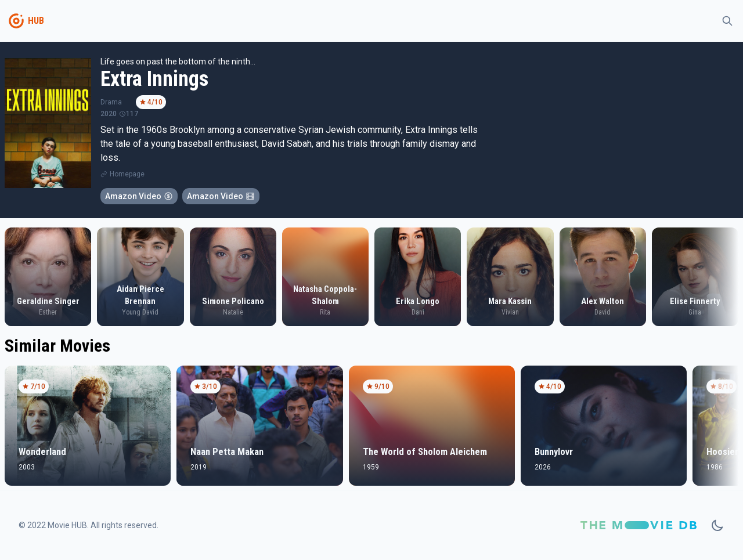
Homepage (127, 174)
